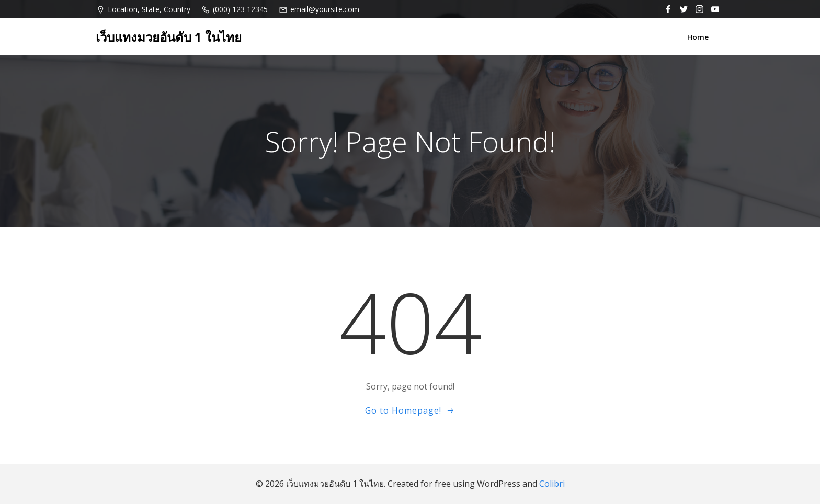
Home (698, 37)
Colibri (552, 484)
